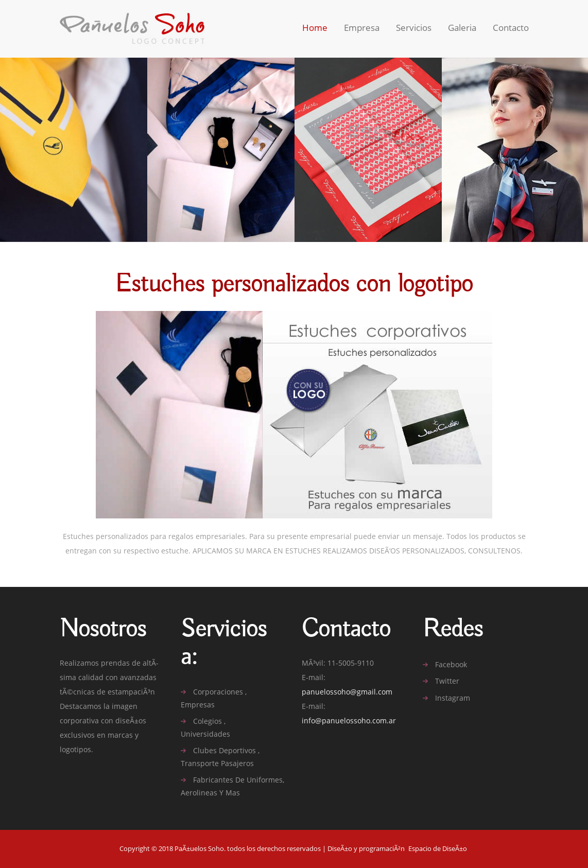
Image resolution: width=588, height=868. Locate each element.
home (315, 28)
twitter (447, 681)
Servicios (414, 28)
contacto (511, 28)
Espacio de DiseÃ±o (438, 849)
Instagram (453, 698)
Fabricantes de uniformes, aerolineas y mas (232, 786)
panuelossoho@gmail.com (347, 692)
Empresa (362, 28)
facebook (451, 665)
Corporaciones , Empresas (214, 698)
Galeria (462, 28)
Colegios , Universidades (205, 727)
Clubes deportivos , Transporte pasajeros (220, 757)
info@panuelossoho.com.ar (349, 721)
